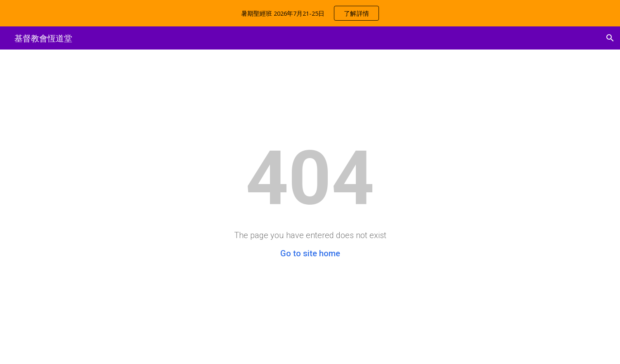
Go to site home (310, 253)
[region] (310, 13)
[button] (610, 38)
